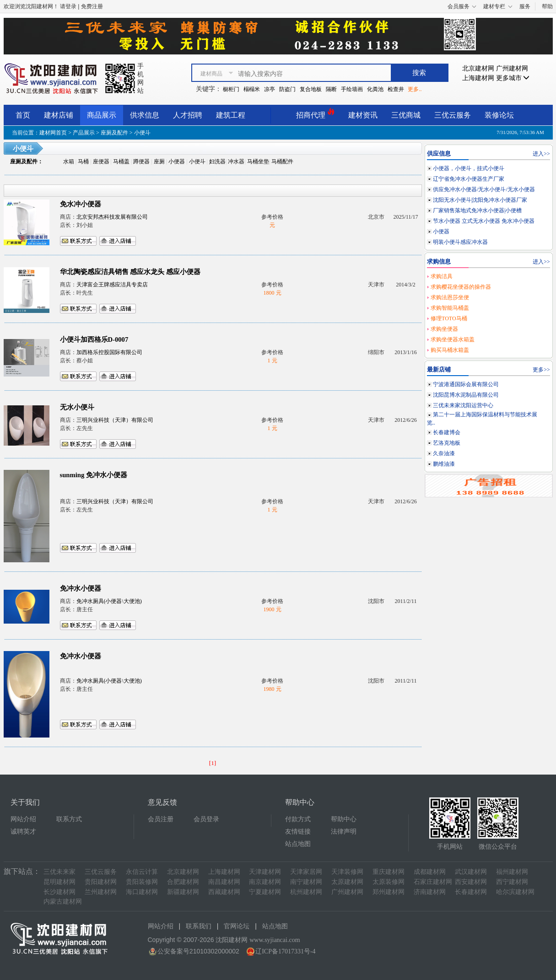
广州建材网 (512, 68)
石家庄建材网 (433, 882)
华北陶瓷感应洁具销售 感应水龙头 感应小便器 (130, 272)
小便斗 (197, 162)
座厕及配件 (114, 133)
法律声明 (344, 832)
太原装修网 (389, 882)
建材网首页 (53, 133)
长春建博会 (447, 432)
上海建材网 (478, 78)
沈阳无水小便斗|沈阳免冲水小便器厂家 (480, 200)
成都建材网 (430, 872)
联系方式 (69, 819)
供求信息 (145, 115)
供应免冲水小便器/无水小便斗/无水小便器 (484, 189)
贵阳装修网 (142, 882)
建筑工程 (231, 115)
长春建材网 (471, 892)
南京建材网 (265, 882)
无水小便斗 (77, 407)
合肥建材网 (183, 882)
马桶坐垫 (258, 162)
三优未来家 (59, 872)
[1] (213, 763)
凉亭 (270, 89)
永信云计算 (142, 872)
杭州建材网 (306, 892)
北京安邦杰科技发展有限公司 (112, 217)
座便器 (101, 162)
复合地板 (311, 89)
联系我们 (199, 926)
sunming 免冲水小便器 (94, 475)
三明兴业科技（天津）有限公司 (115, 420)
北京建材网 (478, 68)
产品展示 (84, 133)
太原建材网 (347, 882)
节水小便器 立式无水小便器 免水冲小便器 (484, 221)
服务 (525, 6)
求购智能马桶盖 (450, 308)
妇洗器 (217, 162)
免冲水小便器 (81, 588)
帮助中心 (344, 819)
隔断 (331, 89)
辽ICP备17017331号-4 (285, 951)
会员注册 (161, 819)
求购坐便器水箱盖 (453, 339)
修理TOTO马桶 (449, 318)
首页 (23, 115)
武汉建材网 (471, 872)
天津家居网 (306, 872)
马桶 (83, 162)
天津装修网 (347, 872)
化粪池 (375, 89)
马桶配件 (282, 162)
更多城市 (513, 78)
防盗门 (287, 89)
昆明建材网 (59, 882)
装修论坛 (499, 115)
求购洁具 (442, 276)
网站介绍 (23, 819)
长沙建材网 (59, 892)
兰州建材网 (101, 892)
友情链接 (298, 832)
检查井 (396, 89)
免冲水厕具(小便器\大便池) (109, 601)
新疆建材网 (183, 892)
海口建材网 (142, 892)
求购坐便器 (444, 329)
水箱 (69, 162)
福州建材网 (512, 872)
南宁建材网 (306, 882)
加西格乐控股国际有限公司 (109, 352)
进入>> (541, 154)
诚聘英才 (23, 832)
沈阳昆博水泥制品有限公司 (466, 395)
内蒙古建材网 (63, 902)
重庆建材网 (389, 872)
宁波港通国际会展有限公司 (466, 384)
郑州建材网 (389, 892)
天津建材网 (265, 872)
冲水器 (236, 162)
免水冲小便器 (81, 204)
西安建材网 (471, 882)
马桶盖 (121, 162)
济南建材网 (430, 892)
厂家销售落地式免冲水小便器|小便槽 (477, 210)
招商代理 (315, 114)
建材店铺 (59, 115)
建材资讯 (363, 115)
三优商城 (406, 115)
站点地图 (298, 844)
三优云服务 (453, 115)
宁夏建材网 (265, 892)
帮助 (547, 6)
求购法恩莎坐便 (450, 297)
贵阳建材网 (101, 882)
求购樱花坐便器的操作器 (461, 287)
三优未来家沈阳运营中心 (463, 405)
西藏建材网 (224, 892)
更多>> (541, 370)
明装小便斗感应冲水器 (460, 242)
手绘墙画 (352, 89)
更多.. (415, 89)
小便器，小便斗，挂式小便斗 (469, 168)
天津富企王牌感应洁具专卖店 (112, 285)
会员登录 (206, 819)
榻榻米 (252, 89)
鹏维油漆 (444, 464)
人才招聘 (188, 115)
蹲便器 (141, 162)
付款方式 (298, 819)
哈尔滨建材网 (515, 892)
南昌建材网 (224, 882)
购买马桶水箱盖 (450, 350)
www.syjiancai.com (275, 940)
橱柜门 (231, 89)
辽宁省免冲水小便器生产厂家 (469, 179)
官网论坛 (237, 926)
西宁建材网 (512, 882)
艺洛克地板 (447, 443)
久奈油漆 (444, 453)
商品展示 (102, 115)
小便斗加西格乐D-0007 (94, 339)
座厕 (159, 162)
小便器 (177, 162)
